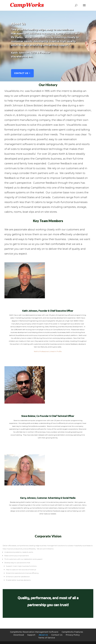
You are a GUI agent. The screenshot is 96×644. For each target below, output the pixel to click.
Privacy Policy (73, 635)
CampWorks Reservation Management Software (34, 632)
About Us (43, 635)
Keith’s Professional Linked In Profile (48, 351)
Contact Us (20, 74)
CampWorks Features (72, 632)
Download (19, 635)
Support (31, 635)
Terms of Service (47, 638)
